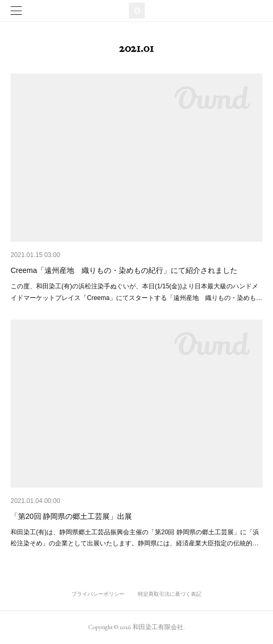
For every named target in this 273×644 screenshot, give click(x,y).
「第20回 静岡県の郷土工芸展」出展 (71, 516)
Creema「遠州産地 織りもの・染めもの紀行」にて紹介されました (124, 270)
